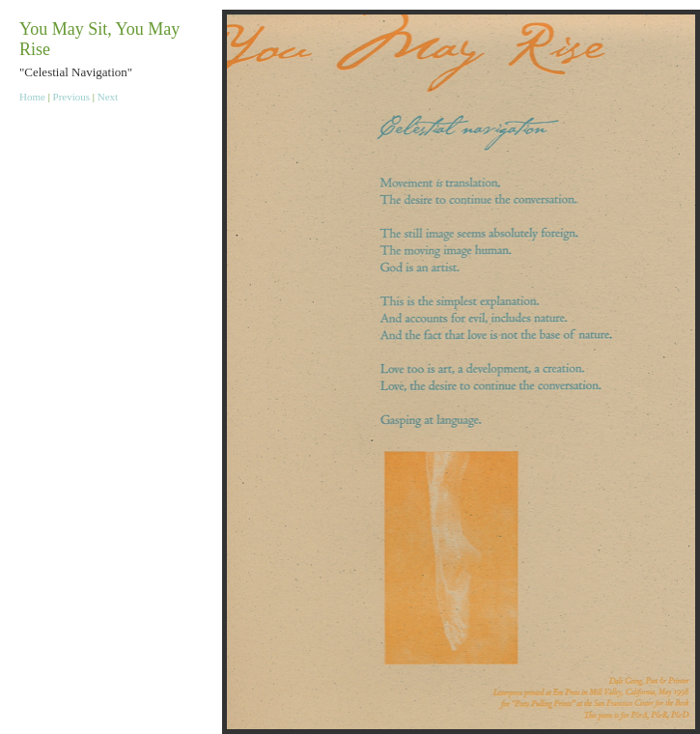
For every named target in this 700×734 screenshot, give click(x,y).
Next (108, 97)
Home (32, 97)
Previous (72, 97)
